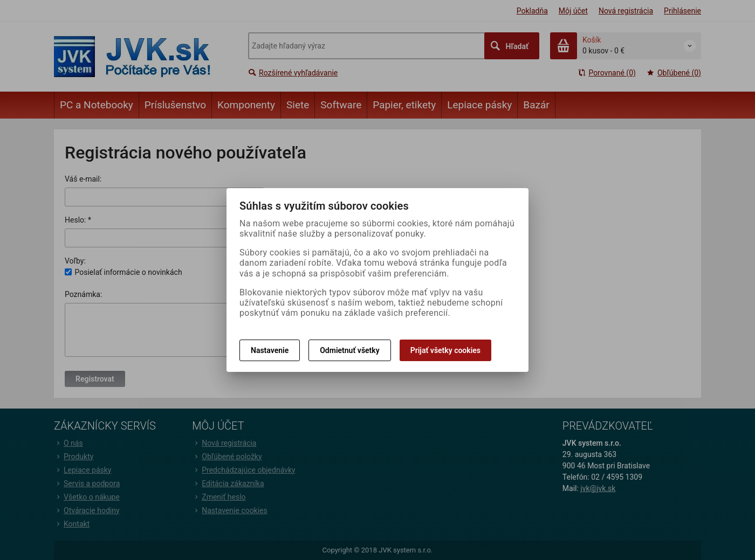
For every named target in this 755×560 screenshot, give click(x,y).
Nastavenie (270, 350)
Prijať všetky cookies (445, 350)
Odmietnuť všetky (349, 350)
